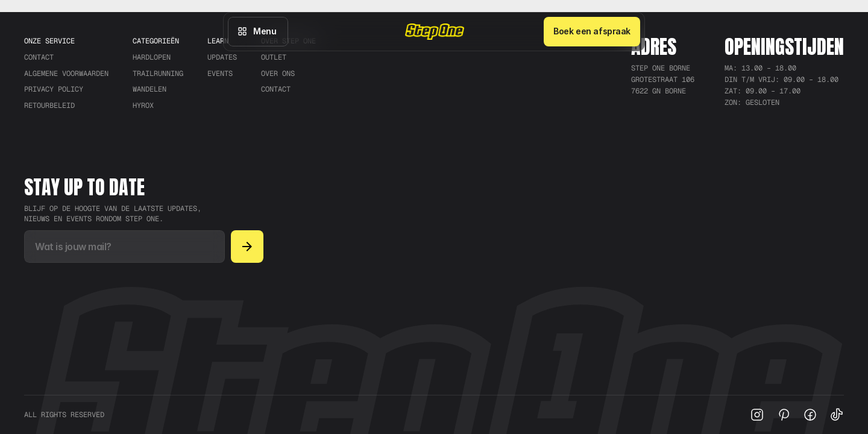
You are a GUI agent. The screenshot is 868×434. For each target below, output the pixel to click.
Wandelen (149, 89)
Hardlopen (152, 57)
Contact (276, 89)
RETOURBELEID (49, 105)
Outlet (274, 57)
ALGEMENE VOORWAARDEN (66, 74)
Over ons (278, 74)
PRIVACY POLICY (54, 89)
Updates (222, 57)
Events (220, 74)
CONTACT (39, 57)
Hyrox (143, 105)
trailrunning (158, 74)
